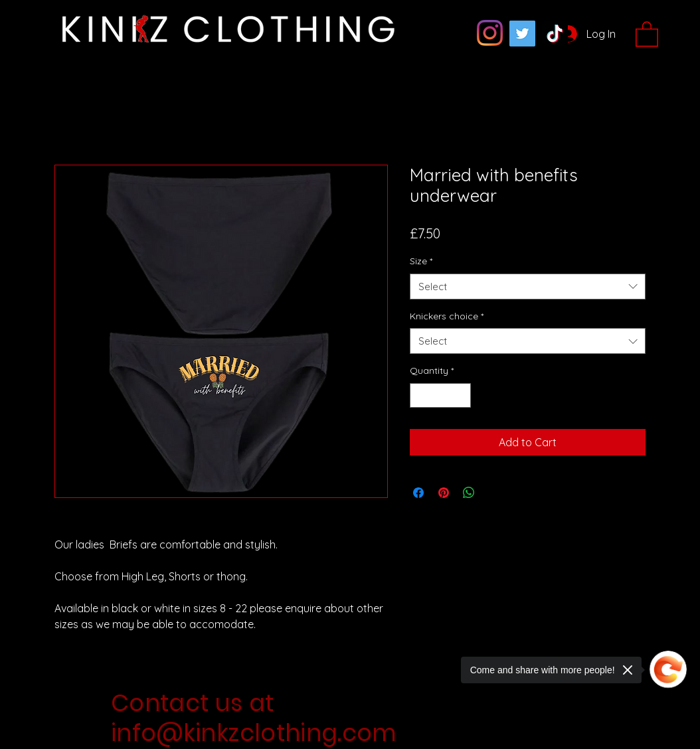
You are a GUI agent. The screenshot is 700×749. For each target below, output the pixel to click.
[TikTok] (555, 34)
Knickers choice (447, 316)
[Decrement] (420, 395)
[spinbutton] (440, 395)
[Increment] (461, 395)
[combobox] (528, 287)
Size (421, 261)
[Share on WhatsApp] (469, 493)
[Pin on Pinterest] (444, 493)
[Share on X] (494, 493)
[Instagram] (490, 33)
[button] (647, 33)
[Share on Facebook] (418, 493)
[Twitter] (522, 34)
